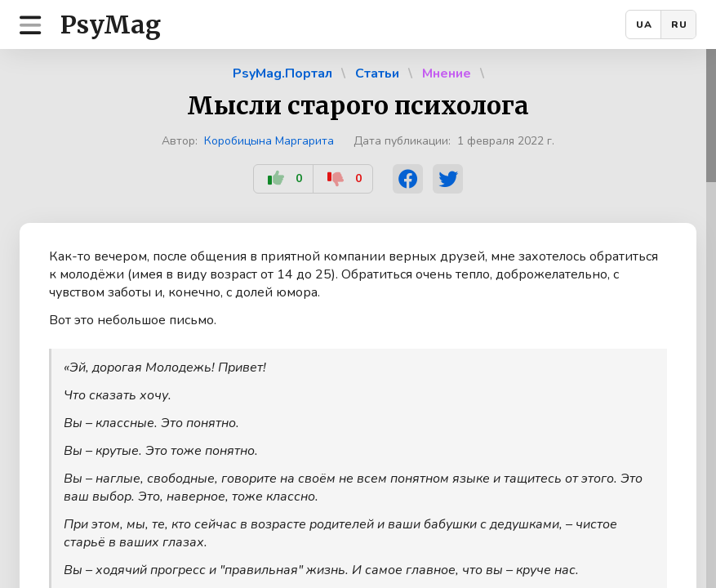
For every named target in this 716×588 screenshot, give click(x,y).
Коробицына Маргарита (269, 141)
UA (644, 24)
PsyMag (111, 24)
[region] (358, 318)
